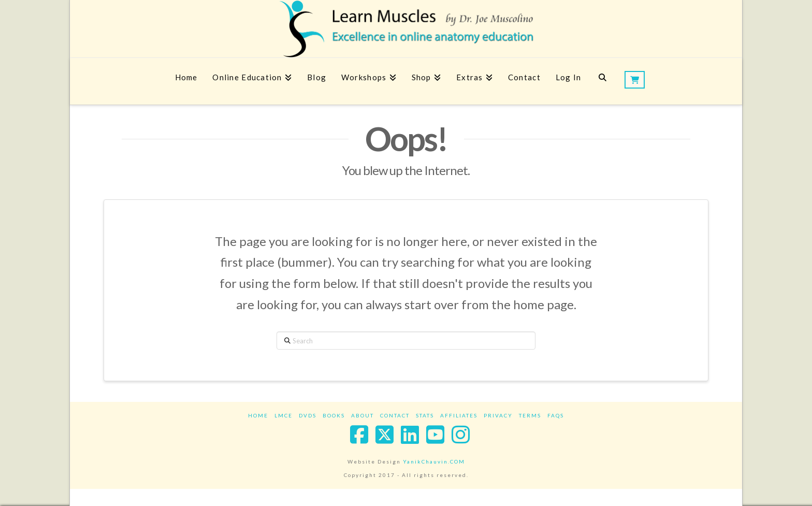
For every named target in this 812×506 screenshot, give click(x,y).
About (363, 415)
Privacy (498, 415)
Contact (395, 415)
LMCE (284, 415)
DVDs (308, 415)
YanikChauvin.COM (434, 461)
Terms (530, 415)
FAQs (556, 415)
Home (258, 415)
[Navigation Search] (603, 81)
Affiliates (459, 415)
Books (334, 415)
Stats (425, 415)
